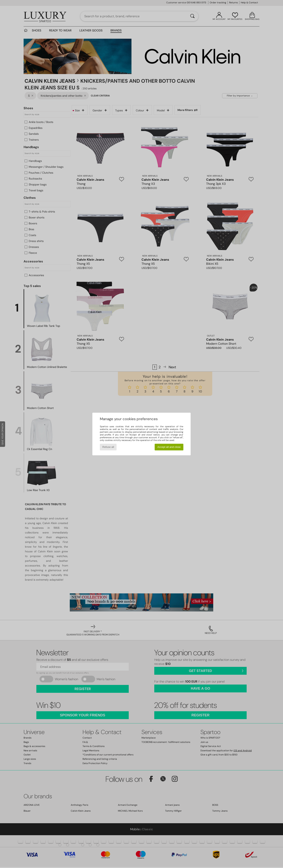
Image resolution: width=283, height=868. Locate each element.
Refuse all (108, 447)
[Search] (192, 16)
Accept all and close (169, 447)
